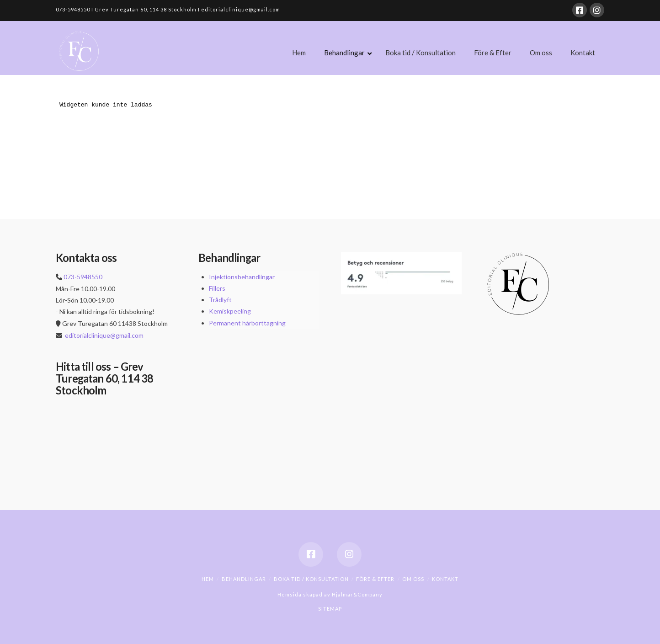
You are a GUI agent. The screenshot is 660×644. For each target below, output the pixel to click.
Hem (208, 579)
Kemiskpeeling (230, 311)
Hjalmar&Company (357, 594)
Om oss (413, 579)
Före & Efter (375, 579)
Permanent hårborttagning (247, 323)
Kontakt (445, 579)
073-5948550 (83, 277)
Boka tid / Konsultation (311, 579)
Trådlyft (220, 300)
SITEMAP (330, 609)
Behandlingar (244, 579)
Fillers (217, 288)
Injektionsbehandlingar (242, 277)
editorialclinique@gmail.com (104, 335)
